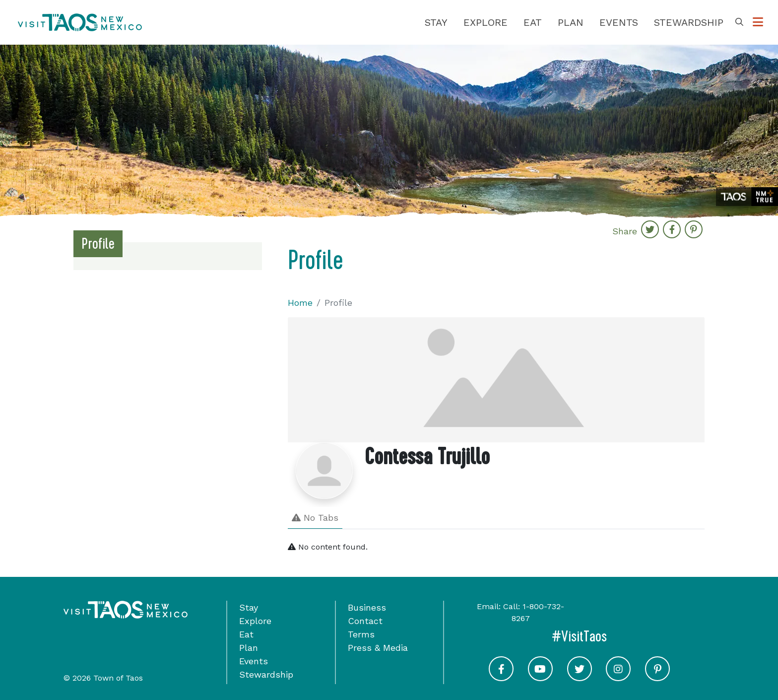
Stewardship (689, 22)
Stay (436, 22)
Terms (361, 634)
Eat (533, 22)
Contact (365, 621)
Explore (486, 22)
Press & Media (378, 648)
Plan (571, 22)
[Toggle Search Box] (739, 22)
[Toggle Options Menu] (758, 22)
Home (300, 303)
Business (367, 607)
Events (619, 22)
